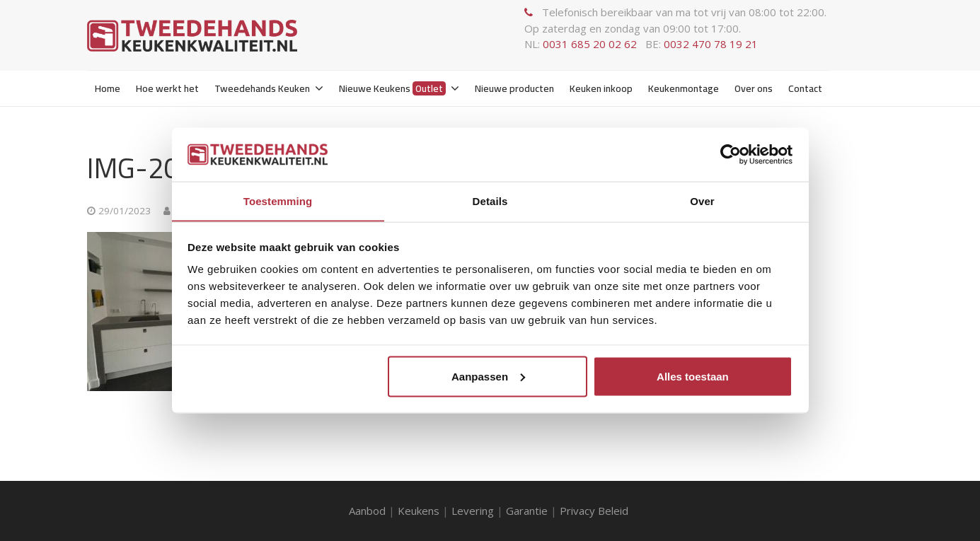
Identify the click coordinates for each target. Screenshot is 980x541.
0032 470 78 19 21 (711, 44)
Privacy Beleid (595, 511)
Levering (473, 511)
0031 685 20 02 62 (590, 44)
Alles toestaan (693, 377)
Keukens (419, 511)
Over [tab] (702, 200)
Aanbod (367, 511)
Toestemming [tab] (278, 200)
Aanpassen (488, 377)
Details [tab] (490, 200)
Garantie (527, 511)
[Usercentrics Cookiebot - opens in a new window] (731, 154)
